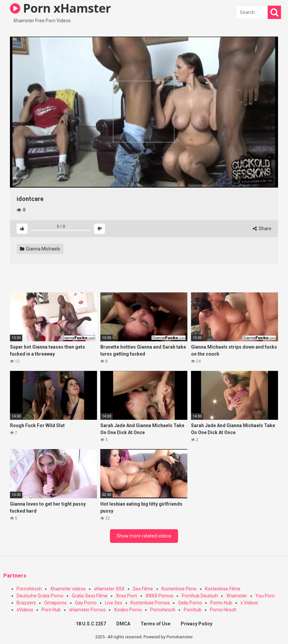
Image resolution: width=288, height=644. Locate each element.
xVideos (25, 610)
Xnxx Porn (127, 596)
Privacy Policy (196, 624)
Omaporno (55, 603)
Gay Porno (86, 603)
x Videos (249, 603)
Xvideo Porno (128, 610)
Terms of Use (155, 624)
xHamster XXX (109, 589)
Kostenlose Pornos (150, 603)
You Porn (265, 596)
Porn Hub (51, 610)
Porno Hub (221, 603)
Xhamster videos (68, 589)
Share (262, 229)
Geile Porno (190, 603)
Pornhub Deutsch (200, 596)
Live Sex (114, 603)
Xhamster (237, 596)
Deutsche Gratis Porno (40, 596)
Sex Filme (143, 589)
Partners (15, 576)
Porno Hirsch (223, 610)
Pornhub (193, 610)
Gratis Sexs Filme (90, 596)
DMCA (123, 624)
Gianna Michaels (40, 249)
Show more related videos (144, 536)
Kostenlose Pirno (179, 589)
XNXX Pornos (159, 596)
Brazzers (26, 603)
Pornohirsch (29, 589)
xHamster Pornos (87, 610)
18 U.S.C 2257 (91, 624)
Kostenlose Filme (223, 589)
